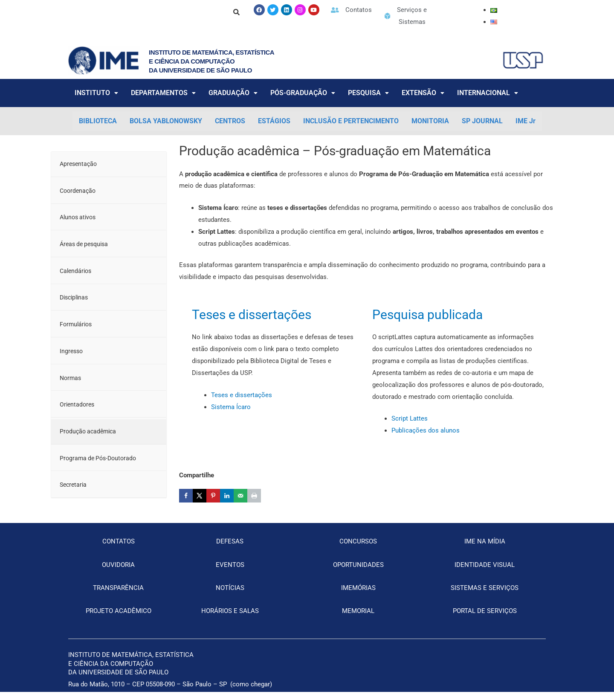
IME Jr (526, 121)
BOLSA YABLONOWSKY (166, 121)
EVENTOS (230, 572)
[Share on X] (200, 496)
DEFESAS (230, 549)
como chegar (251, 692)
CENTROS (230, 121)
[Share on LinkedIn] (227, 496)
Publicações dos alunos (426, 430)
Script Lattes (410, 418)
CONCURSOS (358, 549)
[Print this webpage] (254, 496)
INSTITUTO (96, 93)
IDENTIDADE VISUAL (485, 572)
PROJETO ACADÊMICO (119, 619)
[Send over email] (240, 496)
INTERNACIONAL (488, 93)
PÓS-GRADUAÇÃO (303, 93)
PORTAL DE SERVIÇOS (485, 619)
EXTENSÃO (423, 93)
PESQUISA (368, 93)
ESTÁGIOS (274, 121)
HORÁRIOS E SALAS (230, 619)
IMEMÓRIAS (358, 595)
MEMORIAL (358, 619)
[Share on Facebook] (186, 496)
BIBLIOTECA (98, 121)
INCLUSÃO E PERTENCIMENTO (351, 121)
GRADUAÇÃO (233, 93)
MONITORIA (430, 121)
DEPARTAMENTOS (163, 93)
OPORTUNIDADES (358, 572)
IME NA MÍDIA (485, 549)
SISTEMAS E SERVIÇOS (485, 595)
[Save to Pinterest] (213, 496)
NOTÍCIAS (230, 595)
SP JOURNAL (482, 121)
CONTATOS (119, 549)
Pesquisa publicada (427, 315)
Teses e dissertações (252, 315)
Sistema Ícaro (231, 407)
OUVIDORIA (118, 572)
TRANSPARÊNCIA (118, 595)
